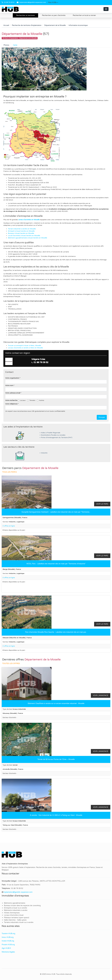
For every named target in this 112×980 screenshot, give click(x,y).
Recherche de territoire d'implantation (27, 25)
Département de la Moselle (55, 25)
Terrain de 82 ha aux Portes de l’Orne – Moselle (56, 759)
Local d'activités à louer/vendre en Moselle (24, 236)
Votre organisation (12, 378)
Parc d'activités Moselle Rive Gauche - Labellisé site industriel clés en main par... (56, 632)
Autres (41, 400)
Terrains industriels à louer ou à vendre (19, 922)
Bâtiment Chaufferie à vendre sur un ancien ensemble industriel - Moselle (56, 703)
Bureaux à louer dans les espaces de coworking (23, 905)
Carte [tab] (15, 45)
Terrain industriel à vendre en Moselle (22, 229)
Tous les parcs (10, 472)
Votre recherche (11, 400)
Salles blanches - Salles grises (15, 920)
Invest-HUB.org (8, 941)
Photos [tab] (6, 45)
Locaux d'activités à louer (14, 915)
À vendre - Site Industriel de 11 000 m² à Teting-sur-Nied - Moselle (56, 815)
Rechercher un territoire (25, 15)
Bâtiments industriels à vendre (16, 910)
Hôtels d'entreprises (12, 913)
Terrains (31, 400)
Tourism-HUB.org (8, 933)
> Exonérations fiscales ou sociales (52, 435)
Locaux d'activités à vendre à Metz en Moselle (25, 348)
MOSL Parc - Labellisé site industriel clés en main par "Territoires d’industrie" (56, 564)
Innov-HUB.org (8, 937)
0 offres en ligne (9, 526)
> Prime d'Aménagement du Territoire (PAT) (56, 438)
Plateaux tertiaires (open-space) (17, 918)
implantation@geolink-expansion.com (33, 2)
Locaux (22, 400)
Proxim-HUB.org (8, 945)
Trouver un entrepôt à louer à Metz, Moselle (24, 346)
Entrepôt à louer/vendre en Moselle (21, 231)
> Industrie (43, 453)
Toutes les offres (11, 663)
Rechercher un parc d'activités (54, 15)
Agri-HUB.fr (6, 948)
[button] (53, 2)
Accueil (6, 25)
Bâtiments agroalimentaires (15, 903)
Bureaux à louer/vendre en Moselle (21, 233)
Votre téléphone (11, 404)
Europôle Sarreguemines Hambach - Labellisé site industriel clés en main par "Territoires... (56, 512)
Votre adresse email (13, 393)
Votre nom (9, 385)
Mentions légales (8, 952)
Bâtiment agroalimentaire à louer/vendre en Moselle (27, 238)
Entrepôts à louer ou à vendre (15, 908)
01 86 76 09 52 (9, 2)
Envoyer (102, 417)
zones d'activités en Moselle (29, 220)
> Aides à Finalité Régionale (50, 433)
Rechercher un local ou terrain (84, 15)
